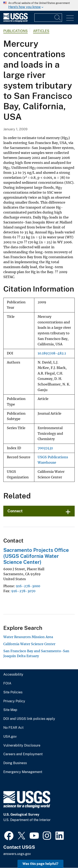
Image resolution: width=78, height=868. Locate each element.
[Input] (48, 18)
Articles (41, 31)
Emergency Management (23, 772)
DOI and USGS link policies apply (29, 719)
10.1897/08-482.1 (52, 353)
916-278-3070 (23, 591)
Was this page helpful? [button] (40, 864)
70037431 (45, 448)
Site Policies (13, 692)
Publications (15, 31)
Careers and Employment (23, 754)
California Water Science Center (29, 644)
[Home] (15, 21)
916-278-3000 (28, 586)
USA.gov (10, 737)
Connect (15, 511)
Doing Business (15, 763)
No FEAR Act (13, 728)
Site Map (10, 710)
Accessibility (13, 675)
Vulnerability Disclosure (22, 746)
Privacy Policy (14, 701)
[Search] (58, 18)
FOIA (7, 683)
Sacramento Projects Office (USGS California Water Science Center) (36, 556)
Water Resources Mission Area (28, 637)
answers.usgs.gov (17, 854)
